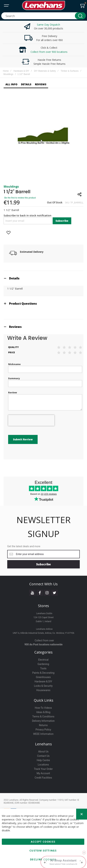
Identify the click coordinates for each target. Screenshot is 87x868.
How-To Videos (43, 708)
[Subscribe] (43, 564)
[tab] (43, 278)
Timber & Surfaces (70, 71)
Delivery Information (43, 721)
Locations (43, 765)
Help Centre (43, 760)
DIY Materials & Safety (45, 71)
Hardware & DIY (21, 71)
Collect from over (44, 640)
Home (6, 71)
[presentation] (31, 420)
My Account (43, 773)
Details (14, 278)
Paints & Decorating (43, 673)
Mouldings (8, 74)
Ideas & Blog (43, 712)
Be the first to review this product (20, 198)
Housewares (43, 690)
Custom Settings (43, 850)
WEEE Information (43, 734)
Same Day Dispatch (48, 25)
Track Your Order (43, 769)
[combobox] (43, 16)
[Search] (80, 16)
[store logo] (43, 5)
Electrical (43, 660)
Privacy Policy (43, 730)
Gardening (43, 664)
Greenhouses (43, 677)
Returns (43, 725)
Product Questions (23, 304)
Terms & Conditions (43, 716)
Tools (43, 668)
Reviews (15, 327)
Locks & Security (43, 686)
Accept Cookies (43, 842)
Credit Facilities (43, 778)
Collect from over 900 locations (49, 52)
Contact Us (43, 756)
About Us (43, 752)
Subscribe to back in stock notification (27, 215)
